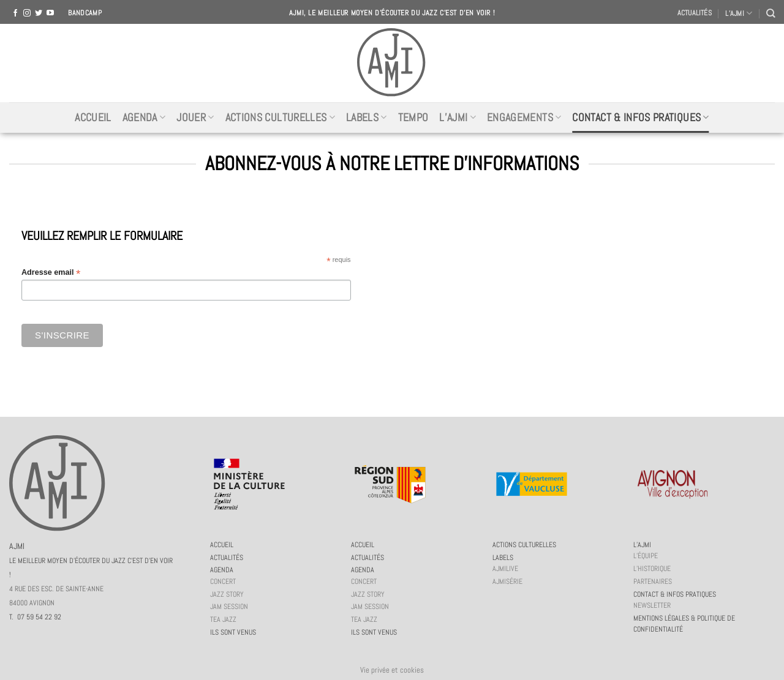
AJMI (91, 560)
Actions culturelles (280, 118)
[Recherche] (771, 13)
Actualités (695, 13)
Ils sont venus (233, 632)
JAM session (229, 607)
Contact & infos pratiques (640, 118)
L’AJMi (458, 118)
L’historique (652, 569)
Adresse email (51, 273)
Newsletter (652, 605)
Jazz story (227, 594)
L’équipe (646, 556)
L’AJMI (739, 13)
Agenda (144, 118)
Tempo (413, 118)
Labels (367, 118)
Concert (223, 581)
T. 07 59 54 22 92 (35, 617)
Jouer (195, 118)
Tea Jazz (223, 619)
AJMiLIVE (505, 569)
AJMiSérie (507, 581)
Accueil (93, 118)
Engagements (524, 118)
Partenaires (653, 581)
